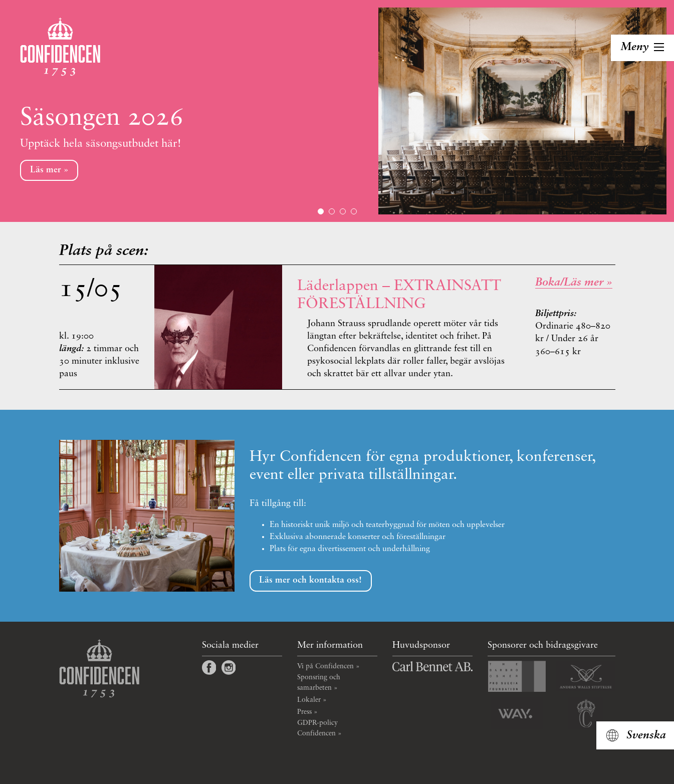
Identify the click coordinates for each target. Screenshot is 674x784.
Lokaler (309, 700)
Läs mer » (49, 170)
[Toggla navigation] (642, 48)
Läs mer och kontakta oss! (310, 580)
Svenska (646, 735)
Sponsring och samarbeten (319, 683)
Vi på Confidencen (325, 666)
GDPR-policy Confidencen (317, 728)
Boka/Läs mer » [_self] (574, 283)
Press (304, 712)
